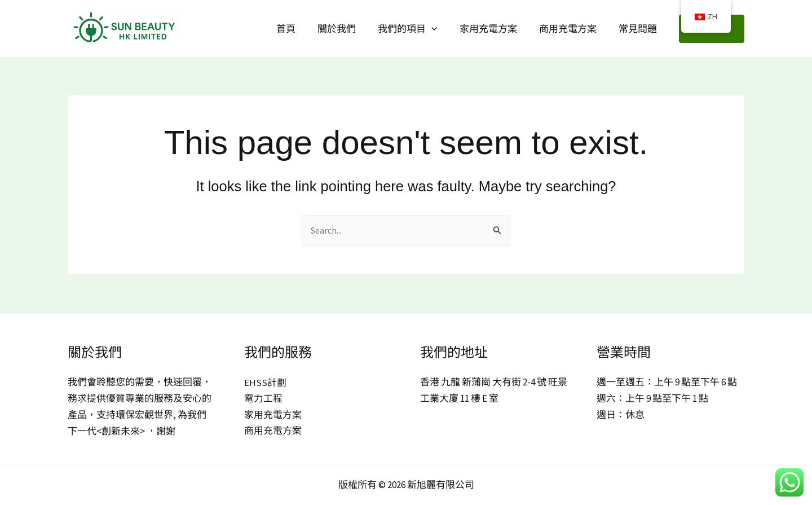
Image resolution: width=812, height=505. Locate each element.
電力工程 (263, 399)
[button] (442, 29)
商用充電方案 (572, 29)
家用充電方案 (495, 29)
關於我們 (350, 29)
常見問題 (639, 29)
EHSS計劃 (265, 383)
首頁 (302, 29)
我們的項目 (418, 29)
